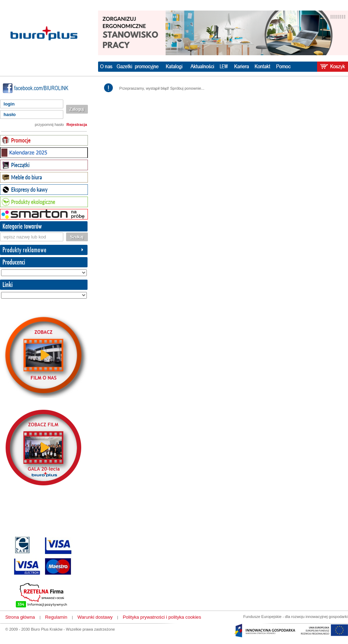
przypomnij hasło (49, 125)
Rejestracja (77, 125)
